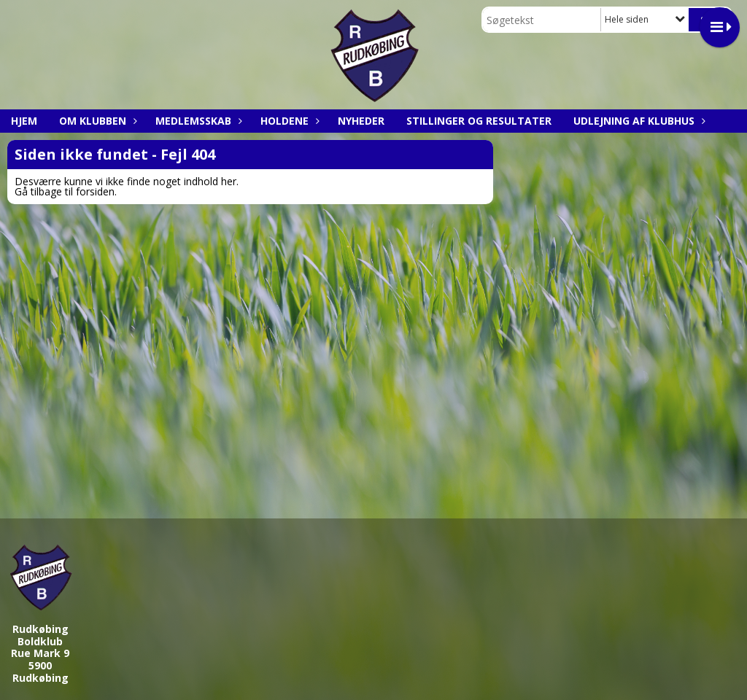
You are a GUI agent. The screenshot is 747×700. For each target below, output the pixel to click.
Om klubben (96, 121)
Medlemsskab (197, 121)
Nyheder (361, 121)
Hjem (24, 121)
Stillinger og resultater (479, 121)
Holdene (288, 121)
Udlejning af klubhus (638, 121)
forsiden (95, 191)
